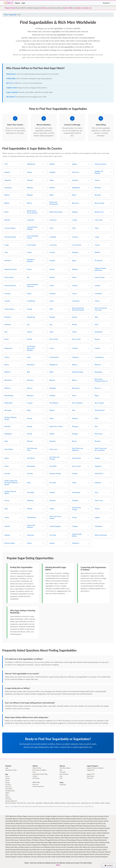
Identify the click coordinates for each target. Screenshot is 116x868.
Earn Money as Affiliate (39, 770)
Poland (57, 845)
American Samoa (34, 816)
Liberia (89, 835)
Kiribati (12, 835)
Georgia (107, 828)
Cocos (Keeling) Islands (54, 823)
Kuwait (36, 835)
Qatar (77, 845)
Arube (95, 816)
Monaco (42, 840)
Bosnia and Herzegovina (86, 819)
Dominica (47, 826)
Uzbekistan (27, 857)
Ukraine (92, 854)
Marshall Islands (74, 838)
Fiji (40, 828)
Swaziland (65, 852)
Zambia (98, 857)
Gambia (101, 828)
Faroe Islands (34, 828)
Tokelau (20, 854)
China (32, 823)
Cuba (18, 826)
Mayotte (106, 838)
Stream (7, 781)
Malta (66, 838)
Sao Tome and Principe (96, 847)
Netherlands (102, 840)
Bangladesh (29, 819)
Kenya (7, 835)
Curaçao (8, 842)
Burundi (66, 821)
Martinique (84, 838)
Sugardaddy (13, 15)
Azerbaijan (9, 819)
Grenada (39, 830)
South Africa (87, 849)
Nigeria (55, 842)
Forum (7, 776)
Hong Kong (41, 833)
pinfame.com (46, 8)
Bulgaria (51, 821)
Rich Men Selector (65, 768)
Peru (40, 845)
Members (8, 785)
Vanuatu (34, 857)
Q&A (7, 795)
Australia (100, 816)
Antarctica (61, 816)
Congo (78, 823)
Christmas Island (40, 823)
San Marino (84, 847)
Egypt (73, 826)
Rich (61, 770)
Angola (48, 816)
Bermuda (64, 819)
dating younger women (73, 803)
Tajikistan (95, 852)
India (59, 833)
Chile (28, 823)
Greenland (32, 830)
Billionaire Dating (60, 803)
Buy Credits (13, 770)
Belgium (49, 819)
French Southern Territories (84, 828)
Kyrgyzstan (42, 835)
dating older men (86, 803)
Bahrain (22, 819)
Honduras (34, 833)
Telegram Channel (10, 8)
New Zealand (36, 842)
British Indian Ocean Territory (24, 821)
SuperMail (63, 785)
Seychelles (33, 849)
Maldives (57, 838)
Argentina (83, 816)
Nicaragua (45, 842)
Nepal (96, 840)
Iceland (54, 833)
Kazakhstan (105, 833)
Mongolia (49, 840)
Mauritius (99, 838)
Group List (8, 787)
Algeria (25, 816)
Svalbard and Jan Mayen (53, 852)
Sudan (35, 852)
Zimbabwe (104, 857)
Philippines (45, 845)
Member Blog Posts (11, 801)
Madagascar (38, 838)
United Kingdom (11, 857)
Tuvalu (81, 854)
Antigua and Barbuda (72, 816)
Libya (93, 835)
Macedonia (30, 838)
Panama (15, 845)
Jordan (99, 833)
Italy (85, 833)
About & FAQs (37, 768)
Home (6, 15)
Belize (54, 819)
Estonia (103, 826)
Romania (88, 845)
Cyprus (23, 826)
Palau (108, 842)
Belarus (43, 819)
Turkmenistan (57, 854)
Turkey (49, 854)
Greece (26, 830)
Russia (94, 845)
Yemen (92, 857)
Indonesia (64, 833)
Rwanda (99, 845)
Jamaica (89, 833)
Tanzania (101, 852)
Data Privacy (91, 776)
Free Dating (96, 803)
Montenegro (25, 849)
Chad (24, 823)
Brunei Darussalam (41, 821)
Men (61, 776)
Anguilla (54, 816)
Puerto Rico (70, 845)
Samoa (77, 847)
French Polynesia (68, 828)
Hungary (49, 833)
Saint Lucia (29, 847)
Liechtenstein (100, 835)
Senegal (13, 849)
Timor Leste (9, 854)
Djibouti (41, 826)
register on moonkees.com (84, 8)
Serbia (18, 849)
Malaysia (51, 838)
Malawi (45, 838)
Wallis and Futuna (72, 857)
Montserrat (56, 840)
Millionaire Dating (49, 803)
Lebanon (77, 835)
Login (23, 3)
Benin (58, 819)
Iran (69, 833)
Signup (17, 3)
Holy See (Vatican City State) (20, 833)
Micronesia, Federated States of (22, 840)
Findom (102, 803)
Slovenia (62, 849)
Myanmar (80, 840)
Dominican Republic (58, 826)
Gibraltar (20, 830)
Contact (35, 776)
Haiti (86, 830)
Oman (97, 842)
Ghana (14, 830)
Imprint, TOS (91, 774)
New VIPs (63, 772)
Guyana (81, 830)
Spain (24, 852)
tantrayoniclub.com (38, 786)
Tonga (25, 854)
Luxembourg (16, 838)
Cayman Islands (103, 821)
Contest (8, 779)
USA (7, 816)
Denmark (35, 826)
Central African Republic (14, 823)
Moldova (36, 840)
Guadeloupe (46, 830)
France (49, 828)
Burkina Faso (58, 821)
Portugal (63, 845)
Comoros (72, 823)
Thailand (108, 852)
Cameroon (80, 821)
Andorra (43, 816)
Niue (59, 842)
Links (34, 772)
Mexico (8, 840)
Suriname (41, 852)
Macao (23, 838)
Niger (50, 842)
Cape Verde (93, 821)
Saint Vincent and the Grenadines (63, 847)
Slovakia (56, 849)
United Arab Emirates (102, 854)
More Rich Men (22, 803)
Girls (61, 778)
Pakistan (103, 842)
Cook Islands (90, 823)
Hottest (8, 797)
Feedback (109, 866)
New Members (64, 774)
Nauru (91, 840)
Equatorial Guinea (90, 826)
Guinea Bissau (73, 830)
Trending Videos (10, 791)
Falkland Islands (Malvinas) (20, 828)
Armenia (90, 816)
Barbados (37, 819)
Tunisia (44, 854)
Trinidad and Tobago (34, 854)
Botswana (98, 819)
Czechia (28, 826)
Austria (106, 816)
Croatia (14, 826)
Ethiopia (8, 828)
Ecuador (68, 826)
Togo (16, 854)
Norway (92, 842)
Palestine (8, 845)
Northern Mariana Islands (80, 842)
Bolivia (75, 819)
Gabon (96, 828)
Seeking (14, 803)
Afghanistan (13, 816)
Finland (44, 828)
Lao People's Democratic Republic (58, 835)
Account (106, 3)
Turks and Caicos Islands (70, 854)
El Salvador (79, 826)
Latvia (72, 835)
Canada (87, 821)
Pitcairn (52, 845)
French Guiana (57, 828)
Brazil (12, 821)
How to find (31, 803)
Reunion (82, 845)
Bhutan (70, 819)
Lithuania (8, 838)
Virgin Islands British (59, 857)
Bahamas (16, 819)
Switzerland (78, 852)
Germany (8, 830)
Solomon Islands (71, 849)
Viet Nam (48, 857)
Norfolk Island (66, 842)
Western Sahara (84, 857)
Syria (84, 852)
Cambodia (72, 821)
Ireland (76, 833)
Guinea (66, 830)
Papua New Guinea (24, 845)
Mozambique (71, 840)
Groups (7, 783)
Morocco (63, 840)
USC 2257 (90, 778)
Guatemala (59, 830)
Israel (81, 833)
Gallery (7, 793)
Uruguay (20, 857)
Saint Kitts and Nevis (18, 847)
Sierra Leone (41, 849)
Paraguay (35, 845)
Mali (62, 838)
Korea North (20, 835)
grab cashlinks (68, 8)
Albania (20, 816)
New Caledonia (26, 842)
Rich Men (8, 803)
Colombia (66, 823)
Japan (94, 833)
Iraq (72, 833)
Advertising (36, 778)
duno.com (35, 784)
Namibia (86, 840)
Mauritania (92, 838)
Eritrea (98, 826)
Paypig (108, 803)
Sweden (71, 852)
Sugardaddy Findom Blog (40, 774)
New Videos (9, 789)
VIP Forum (8, 799)
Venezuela (41, 857)
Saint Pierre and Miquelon (42, 847)
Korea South (29, 835)
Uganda (86, 854)
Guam (53, 830)
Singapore (49, 849)
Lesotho (84, 835)
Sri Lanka (29, 852)
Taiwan (89, 852)
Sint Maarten (16, 842)
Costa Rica (98, 823)
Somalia (80, 849)
